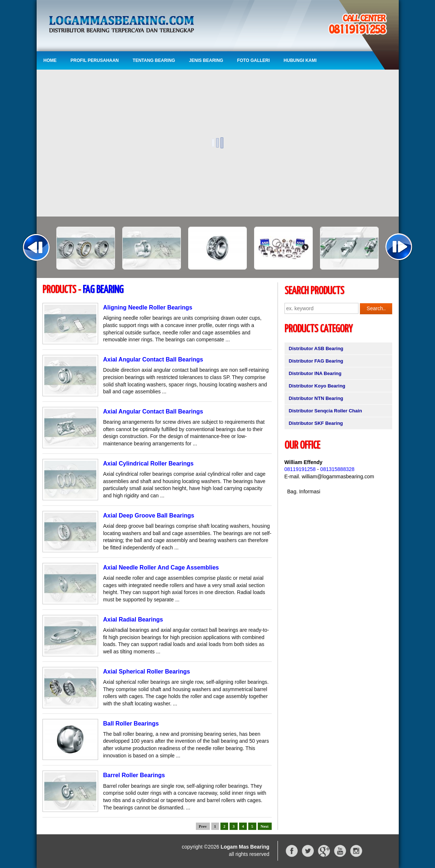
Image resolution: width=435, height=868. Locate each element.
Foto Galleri (253, 60)
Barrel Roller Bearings (134, 775)
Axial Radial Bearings (133, 620)
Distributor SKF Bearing (316, 423)
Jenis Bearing (206, 60)
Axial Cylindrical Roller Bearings (148, 463)
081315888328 (337, 469)
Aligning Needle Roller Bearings (148, 307)
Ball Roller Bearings (131, 724)
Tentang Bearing (154, 60)
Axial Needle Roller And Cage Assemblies (161, 567)
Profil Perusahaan (95, 60)
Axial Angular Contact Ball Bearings (153, 359)
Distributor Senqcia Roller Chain (326, 411)
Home (50, 60)
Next (265, 826)
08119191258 (300, 469)
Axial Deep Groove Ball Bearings (149, 515)
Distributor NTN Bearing (316, 398)
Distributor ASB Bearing (316, 348)
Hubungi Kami (300, 60)
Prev (203, 826)
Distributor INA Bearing (315, 373)
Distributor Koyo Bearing (317, 386)
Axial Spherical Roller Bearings (147, 672)
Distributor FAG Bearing (316, 361)
